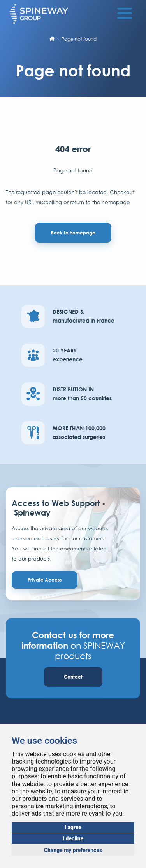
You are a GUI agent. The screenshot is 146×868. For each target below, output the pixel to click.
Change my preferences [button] (73, 850)
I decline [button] (73, 838)
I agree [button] (73, 827)
